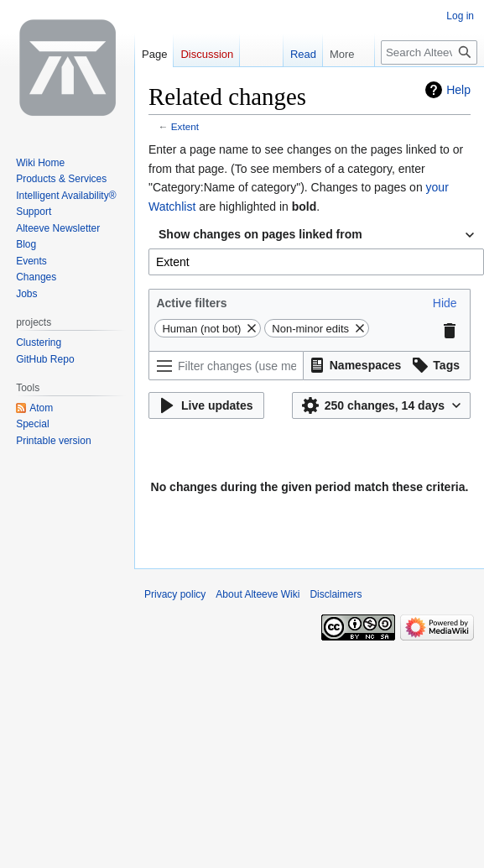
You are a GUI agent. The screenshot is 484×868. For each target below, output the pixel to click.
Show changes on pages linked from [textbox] (260, 234)
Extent (185, 126)
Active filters (191, 303)
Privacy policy (175, 594)
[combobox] (316, 235)
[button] (445, 303)
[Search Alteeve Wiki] (429, 52)
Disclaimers (336, 594)
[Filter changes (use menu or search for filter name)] (226, 366)
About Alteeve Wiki (258, 594)
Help (458, 90)
